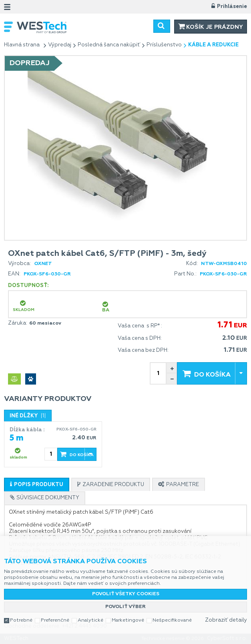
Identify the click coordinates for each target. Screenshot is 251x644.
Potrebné (21, 620)
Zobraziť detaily (226, 620)
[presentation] (37, 485)
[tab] (37, 484)
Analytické (90, 620)
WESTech (67, 27)
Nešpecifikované (172, 620)
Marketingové (128, 620)
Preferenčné (55, 620)
